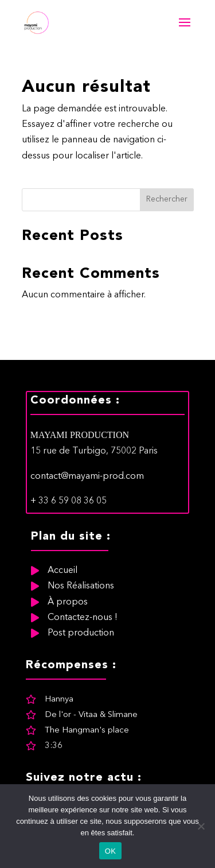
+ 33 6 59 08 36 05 (69, 555)
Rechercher (167, 199)
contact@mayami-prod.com (87, 529)
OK (110, 851)
